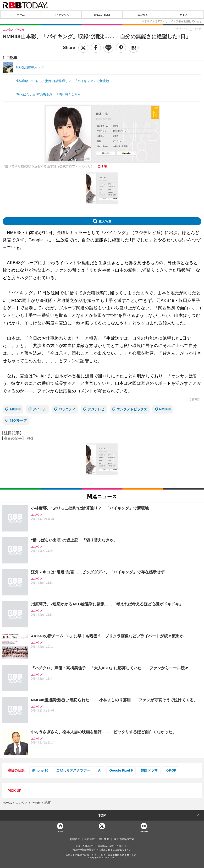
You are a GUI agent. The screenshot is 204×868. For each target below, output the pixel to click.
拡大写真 (105, 221)
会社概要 (104, 839)
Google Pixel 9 (121, 770)
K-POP (171, 770)
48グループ (18, 421)
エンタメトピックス (132, 409)
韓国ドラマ (149, 770)
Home (60, 831)
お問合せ (75, 839)
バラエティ (67, 409)
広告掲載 (90, 839)
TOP (102, 815)
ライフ (183, 15)
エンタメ (143, 15)
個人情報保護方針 (124, 839)
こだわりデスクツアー (73, 770)
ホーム (21, 15)
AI (100, 770)
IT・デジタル (61, 15)
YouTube (144, 831)
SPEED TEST (102, 15)
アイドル (40, 409)
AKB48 (15, 409)
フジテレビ (96, 409)
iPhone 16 (40, 770)
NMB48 (165, 409)
